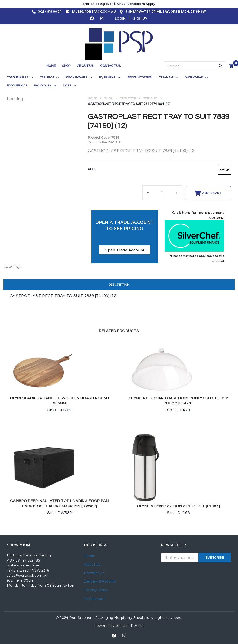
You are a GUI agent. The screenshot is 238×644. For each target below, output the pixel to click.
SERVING (150, 98)
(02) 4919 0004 (20, 580)
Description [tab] (119, 285)
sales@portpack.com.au (27, 576)
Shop (108, 98)
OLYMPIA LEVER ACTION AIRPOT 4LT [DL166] (178, 506)
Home (92, 98)
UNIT (92, 169)
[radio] (225, 170)
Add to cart (212, 193)
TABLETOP (128, 98)
